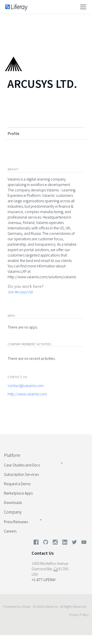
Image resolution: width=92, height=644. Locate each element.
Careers (10, 531)
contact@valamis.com (26, 386)
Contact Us (43, 553)
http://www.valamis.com (27, 394)
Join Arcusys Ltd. (20, 292)
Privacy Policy (79, 615)
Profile (13, 133)
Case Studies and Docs (22, 465)
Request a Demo (17, 484)
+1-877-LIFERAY (44, 580)
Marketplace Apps (18, 493)
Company (13, 512)
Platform (12, 455)
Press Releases (16, 522)
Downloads (13, 502)
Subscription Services (21, 474)
